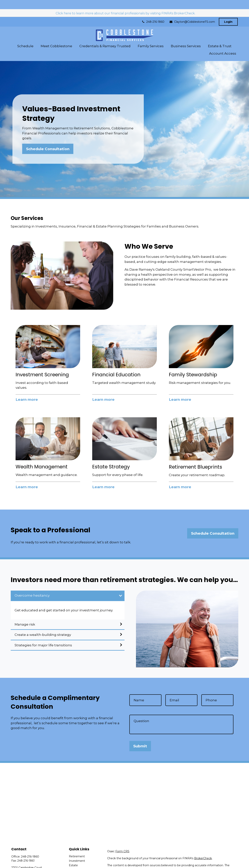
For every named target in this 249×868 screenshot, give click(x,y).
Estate (73, 856)
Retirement (77, 847)
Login (228, 13)
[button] (25, 37)
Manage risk (25, 615)
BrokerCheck (203, 849)
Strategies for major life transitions (43, 636)
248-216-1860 (153, 13)
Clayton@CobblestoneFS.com (192, 13)
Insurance (75, 861)
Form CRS (122, 842)
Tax (71, 865)
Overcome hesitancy (32, 586)
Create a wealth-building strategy (43, 626)
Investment (77, 852)
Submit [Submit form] (140, 737)
